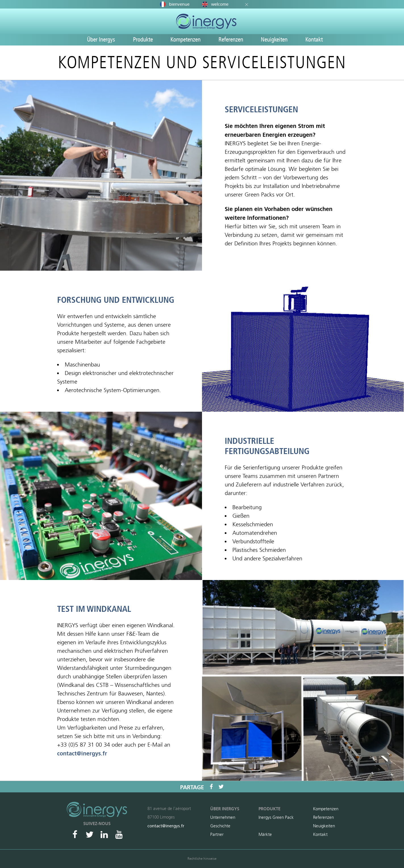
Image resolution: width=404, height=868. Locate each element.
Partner (217, 834)
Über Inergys (101, 40)
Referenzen (231, 40)
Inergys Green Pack (276, 817)
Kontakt (314, 40)
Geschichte (220, 826)
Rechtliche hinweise (202, 859)
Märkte (265, 834)
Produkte (143, 40)
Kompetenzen (186, 40)
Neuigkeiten (274, 40)
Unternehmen (223, 817)
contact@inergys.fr (82, 753)
